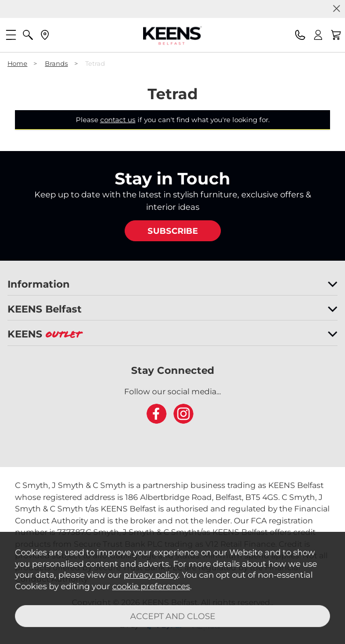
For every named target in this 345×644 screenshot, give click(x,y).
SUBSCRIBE (173, 231)
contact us (118, 120)
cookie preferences (151, 586)
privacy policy (151, 575)
